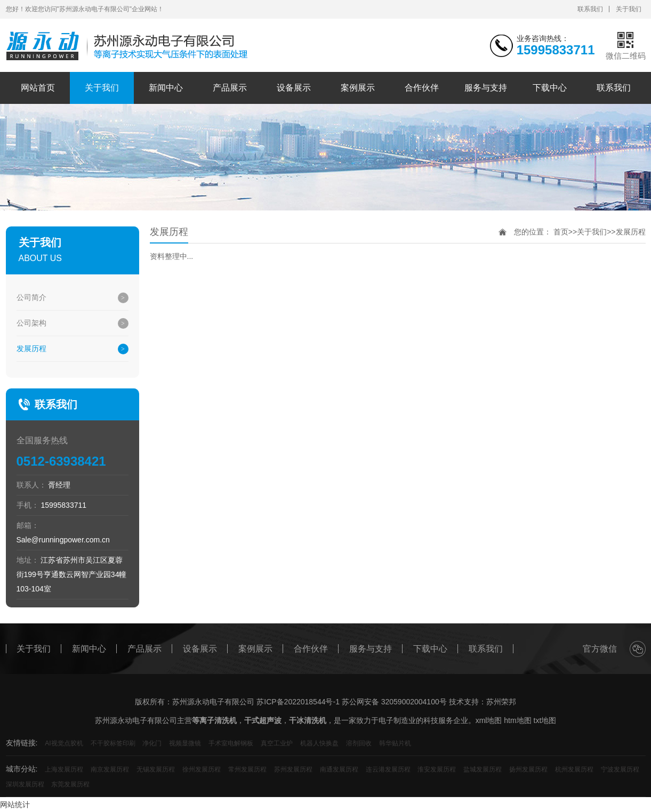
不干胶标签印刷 (113, 743)
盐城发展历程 (483, 769)
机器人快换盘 (319, 743)
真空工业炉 (277, 743)
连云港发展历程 (388, 769)
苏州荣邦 (501, 702)
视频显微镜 (185, 743)
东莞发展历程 (70, 784)
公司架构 (31, 323)
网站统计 (15, 805)
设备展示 (294, 88)
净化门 (152, 743)
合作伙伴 (422, 88)
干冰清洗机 (308, 720)
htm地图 (517, 720)
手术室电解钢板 (231, 743)
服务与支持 (486, 88)
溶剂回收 (359, 743)
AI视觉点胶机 (64, 743)
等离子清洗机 (214, 720)
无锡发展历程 (156, 769)
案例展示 (358, 88)
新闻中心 (166, 88)
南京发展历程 (110, 769)
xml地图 (489, 720)
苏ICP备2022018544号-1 (298, 702)
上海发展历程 (64, 769)
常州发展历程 (247, 769)
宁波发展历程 (620, 769)
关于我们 (629, 9)
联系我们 (590, 9)
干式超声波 (263, 720)
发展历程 (31, 348)
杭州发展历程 (574, 769)
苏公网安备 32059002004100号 (394, 702)
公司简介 (31, 297)
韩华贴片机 (395, 743)
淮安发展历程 (437, 769)
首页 (561, 232)
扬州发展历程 (528, 769)
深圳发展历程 (25, 784)
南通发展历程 (339, 769)
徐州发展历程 (202, 769)
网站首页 (38, 88)
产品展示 (230, 88)
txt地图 (545, 720)
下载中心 (550, 88)
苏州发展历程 (293, 769)
